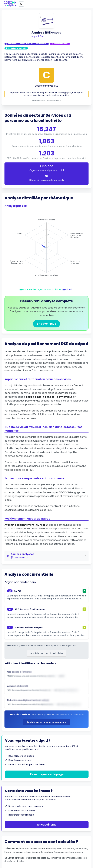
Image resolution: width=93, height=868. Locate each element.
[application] (46, 248)
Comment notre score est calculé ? (47, 101)
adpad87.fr (37, 36)
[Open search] (21, 4)
